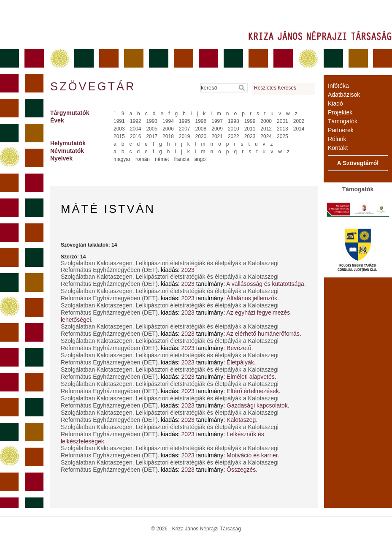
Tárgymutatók (70, 113)
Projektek (340, 112)
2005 (152, 129)
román (143, 159)
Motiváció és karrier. (253, 455)
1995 (185, 121)
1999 (250, 121)
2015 (119, 136)
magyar (122, 159)
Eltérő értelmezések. (254, 391)
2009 (217, 129)
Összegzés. (242, 470)
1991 (119, 121)
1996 (201, 121)
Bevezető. (240, 348)
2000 (266, 121)
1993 (152, 121)
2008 (201, 129)
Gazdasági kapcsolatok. (258, 405)
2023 (250, 136)
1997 (217, 121)
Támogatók (343, 121)
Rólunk (337, 139)
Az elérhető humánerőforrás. (264, 334)
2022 (234, 136)
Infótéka (338, 86)
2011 (250, 129)
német (162, 159)
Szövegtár (92, 87)
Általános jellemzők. (253, 298)
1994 (168, 121)
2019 (185, 136)
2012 (266, 129)
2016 (136, 136)
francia (181, 159)
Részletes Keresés (275, 88)
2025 (283, 136)
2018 (168, 136)
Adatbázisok (344, 95)
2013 (283, 129)
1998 (234, 121)
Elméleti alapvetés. (251, 377)
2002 (299, 121)
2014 (299, 129)
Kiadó (335, 103)
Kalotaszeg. (242, 420)
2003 (119, 129)
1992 (136, 121)
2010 (234, 129)
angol (200, 159)
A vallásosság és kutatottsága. (266, 284)
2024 (266, 136)
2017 (152, 136)
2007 (185, 129)
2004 (136, 129)
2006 (168, 129)
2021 (217, 136)
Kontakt (338, 148)
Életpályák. (241, 362)
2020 (201, 136)
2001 (283, 121)
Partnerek (341, 130)
